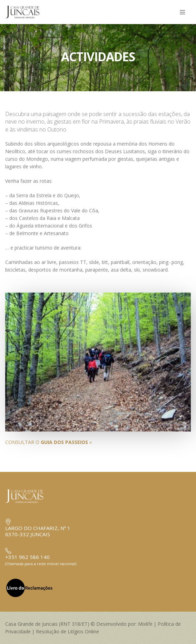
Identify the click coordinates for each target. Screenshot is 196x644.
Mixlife (145, 624)
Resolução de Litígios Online (67, 631)
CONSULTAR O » (48, 442)
